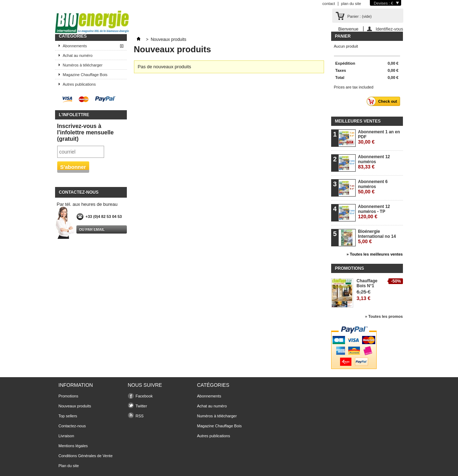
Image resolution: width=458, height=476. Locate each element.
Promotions (350, 268)
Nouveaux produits (75, 406)
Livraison (66, 436)
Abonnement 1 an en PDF (379, 137)
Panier (343, 36)
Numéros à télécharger (83, 65)
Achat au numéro (78, 55)
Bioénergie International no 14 (377, 237)
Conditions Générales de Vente (86, 456)
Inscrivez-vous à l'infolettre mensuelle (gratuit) (85, 132)
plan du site (351, 4)
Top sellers (68, 416)
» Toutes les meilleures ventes (375, 254)
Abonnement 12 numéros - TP (374, 212)
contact (328, 4)
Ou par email (92, 229)
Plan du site (69, 466)
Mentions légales (73, 446)
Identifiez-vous (389, 29)
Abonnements (75, 46)
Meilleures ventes (358, 121)
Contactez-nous (72, 426)
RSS (140, 416)
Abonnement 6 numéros (373, 187)
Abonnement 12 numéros (374, 162)
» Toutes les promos (384, 316)
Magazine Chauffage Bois (85, 75)
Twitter (141, 406)
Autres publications (79, 84)
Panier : (360, 16)
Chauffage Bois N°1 (367, 283)
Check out (384, 101)
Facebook (144, 396)
